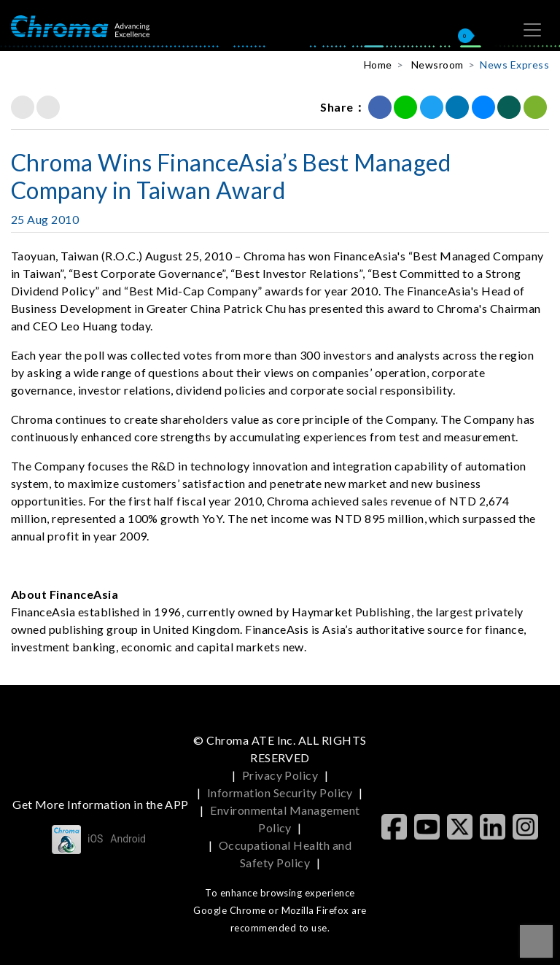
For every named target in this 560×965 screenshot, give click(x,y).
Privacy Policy (280, 775)
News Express (514, 65)
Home (378, 65)
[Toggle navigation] (532, 30)
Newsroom (437, 65)
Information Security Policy (280, 792)
